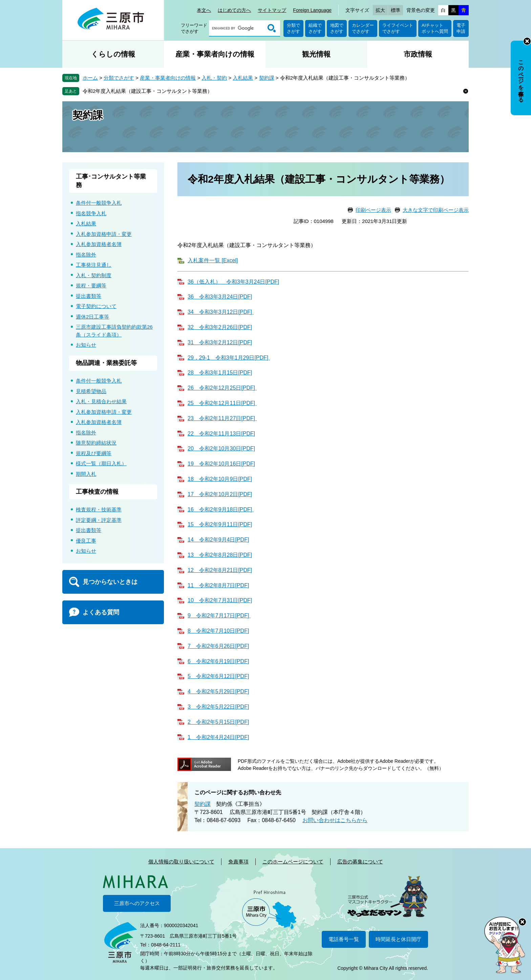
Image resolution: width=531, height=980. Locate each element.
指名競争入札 (91, 213)
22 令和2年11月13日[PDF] (221, 434)
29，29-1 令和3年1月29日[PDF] (229, 358)
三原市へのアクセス (137, 903)
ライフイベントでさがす (398, 28)
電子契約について (96, 306)
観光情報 (316, 54)
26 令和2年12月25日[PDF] (222, 388)
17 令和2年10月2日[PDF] (220, 494)
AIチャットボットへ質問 (435, 28)
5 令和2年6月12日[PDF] (218, 676)
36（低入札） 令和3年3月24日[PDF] (233, 282)
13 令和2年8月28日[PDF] (220, 555)
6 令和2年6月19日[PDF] (218, 661)
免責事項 (238, 862)
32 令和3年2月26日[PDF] (220, 327)
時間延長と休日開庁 (398, 939)
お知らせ (86, 345)
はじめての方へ (234, 10)
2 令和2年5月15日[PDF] (218, 722)
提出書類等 (89, 296)
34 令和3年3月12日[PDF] (221, 312)
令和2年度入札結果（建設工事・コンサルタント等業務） (147, 91)
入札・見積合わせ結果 (101, 401)
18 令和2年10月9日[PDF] (220, 479)
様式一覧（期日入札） (101, 463)
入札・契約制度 (94, 275)
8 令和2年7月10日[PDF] (218, 631)
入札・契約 (214, 78)
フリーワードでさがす (194, 28)
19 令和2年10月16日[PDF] (221, 464)
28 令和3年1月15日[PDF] (220, 373)
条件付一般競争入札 (99, 203)
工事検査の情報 (97, 492)
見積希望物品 (91, 391)
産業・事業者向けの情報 (215, 54)
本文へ (204, 10)
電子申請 (461, 28)
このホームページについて (293, 862)
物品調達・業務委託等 (106, 363)
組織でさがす (315, 28)
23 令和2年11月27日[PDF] (222, 418)
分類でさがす (293, 28)
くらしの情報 (113, 54)
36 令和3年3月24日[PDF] (220, 297)
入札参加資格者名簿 (99, 244)
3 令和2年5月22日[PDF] (218, 707)
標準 (396, 10)
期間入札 (86, 474)
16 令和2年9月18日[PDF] (221, 509)
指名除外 (86, 255)
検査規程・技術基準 (99, 509)
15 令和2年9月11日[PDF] (220, 524)
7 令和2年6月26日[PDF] (218, 646)
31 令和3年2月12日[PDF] (220, 342)
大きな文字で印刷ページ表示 (436, 210)
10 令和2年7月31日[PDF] (220, 600)
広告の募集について (360, 862)
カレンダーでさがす (363, 28)
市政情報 (418, 54)
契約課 (267, 78)
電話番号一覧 (344, 939)
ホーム (90, 78)
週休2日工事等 (92, 317)
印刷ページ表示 (373, 210)
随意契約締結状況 (96, 443)
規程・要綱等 (91, 285)
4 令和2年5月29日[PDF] (218, 691)
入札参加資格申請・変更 (104, 234)
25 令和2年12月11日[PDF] (222, 403)
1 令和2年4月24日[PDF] (218, 737)
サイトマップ (272, 10)
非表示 (527, 41)
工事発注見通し (94, 265)
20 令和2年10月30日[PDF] (221, 448)
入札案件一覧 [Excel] (213, 260)
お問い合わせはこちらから (335, 820)
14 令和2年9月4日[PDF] (218, 540)
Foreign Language (312, 10)
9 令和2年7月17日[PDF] (219, 616)
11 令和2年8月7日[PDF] (218, 585)
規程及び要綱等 (94, 453)
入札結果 (243, 78)
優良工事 (86, 541)
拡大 (380, 10)
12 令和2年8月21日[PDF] (220, 570)
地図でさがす (337, 28)
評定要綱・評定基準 (99, 520)
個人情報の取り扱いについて (181, 862)
